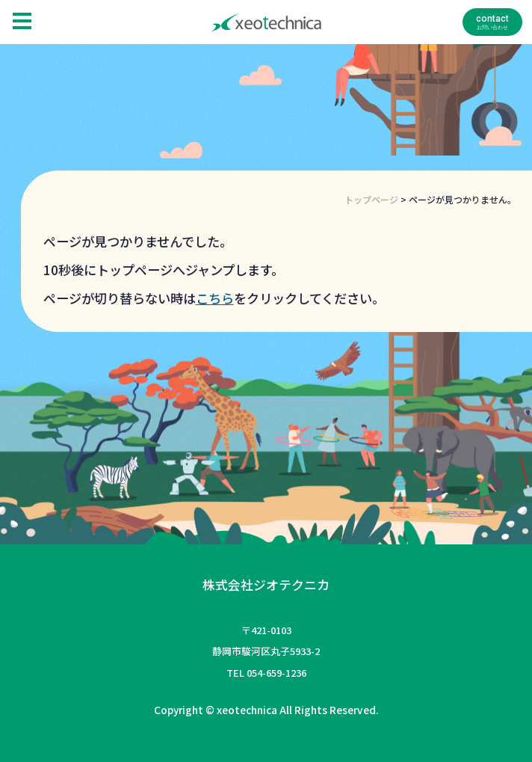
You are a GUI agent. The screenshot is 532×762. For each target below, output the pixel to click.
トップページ (371, 199)
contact (492, 19)
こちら (215, 298)
